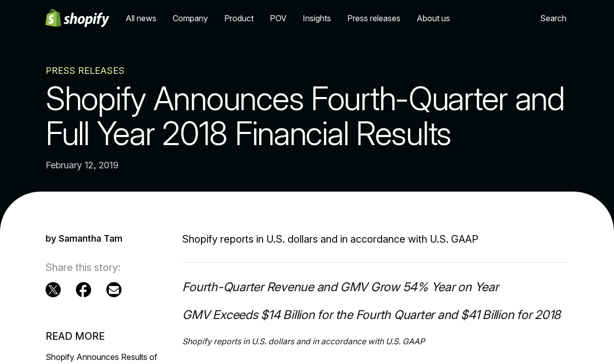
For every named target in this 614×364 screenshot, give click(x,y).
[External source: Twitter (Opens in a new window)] (53, 290)
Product (239, 18)
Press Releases (85, 71)
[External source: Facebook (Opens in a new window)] (84, 290)
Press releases (374, 18)
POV (278, 18)
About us (433, 18)
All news (141, 18)
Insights (317, 18)
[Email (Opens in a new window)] (114, 290)
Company (190, 18)
